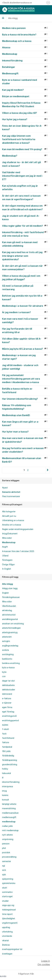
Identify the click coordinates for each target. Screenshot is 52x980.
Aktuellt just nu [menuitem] (9, 516)
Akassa (26, 47)
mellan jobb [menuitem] (7, 826)
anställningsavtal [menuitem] (10, 619)
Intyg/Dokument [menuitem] (10, 534)
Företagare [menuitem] (7, 560)
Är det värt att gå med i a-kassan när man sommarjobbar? (26, 267)
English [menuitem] (5, 593)
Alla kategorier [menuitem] (9, 512)
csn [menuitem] (4, 676)
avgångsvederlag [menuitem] (10, 646)
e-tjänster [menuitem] (7, 703)
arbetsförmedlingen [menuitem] (11, 628)
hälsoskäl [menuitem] (6, 773)
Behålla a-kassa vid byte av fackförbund (26, 390)
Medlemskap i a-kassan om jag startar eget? (26, 357)
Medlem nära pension (26, 28)
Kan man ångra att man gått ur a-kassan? (26, 423)
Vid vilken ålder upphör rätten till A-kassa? (26, 340)
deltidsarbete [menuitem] (8, 685)
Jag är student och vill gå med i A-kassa (26, 217)
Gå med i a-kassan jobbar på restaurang (26, 287)
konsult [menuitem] (6, 800)
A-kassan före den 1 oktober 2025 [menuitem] (18, 551)
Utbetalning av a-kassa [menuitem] (13, 520)
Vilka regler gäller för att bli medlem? (26, 226)
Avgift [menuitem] (5, 547)
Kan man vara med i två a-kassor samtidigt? (26, 320)
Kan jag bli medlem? (26, 90)
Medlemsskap (26, 54)
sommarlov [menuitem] (7, 892)
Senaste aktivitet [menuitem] (11, 492)
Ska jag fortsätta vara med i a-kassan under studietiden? (26, 450)
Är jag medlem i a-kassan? (26, 312)
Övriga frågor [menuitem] (8, 564)
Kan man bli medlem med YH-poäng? (26, 149)
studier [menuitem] (5, 901)
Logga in (45, 961)
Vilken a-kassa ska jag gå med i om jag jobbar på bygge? (26, 277)
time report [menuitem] (7, 914)
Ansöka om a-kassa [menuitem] (12, 525)
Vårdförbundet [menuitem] (9, 606)
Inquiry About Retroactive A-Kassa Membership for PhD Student (26, 104)
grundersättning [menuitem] (10, 764)
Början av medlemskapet (26, 96)
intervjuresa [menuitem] (7, 786)
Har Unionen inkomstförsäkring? (26, 399)
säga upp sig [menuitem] (8, 905)
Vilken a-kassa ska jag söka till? (26, 113)
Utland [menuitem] (5, 556)
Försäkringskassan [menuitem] (11, 597)
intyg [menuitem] (4, 791)
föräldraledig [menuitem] (8, 756)
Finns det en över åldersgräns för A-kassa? (26, 127)
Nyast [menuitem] (5, 488)
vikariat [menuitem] (5, 941)
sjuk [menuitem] (4, 875)
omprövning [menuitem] (8, 839)
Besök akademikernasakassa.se (17, 3)
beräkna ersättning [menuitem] (11, 663)
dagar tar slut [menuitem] (8, 681)
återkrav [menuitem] (6, 945)
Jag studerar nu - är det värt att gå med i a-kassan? (26, 164)
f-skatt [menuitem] (6, 729)
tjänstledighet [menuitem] (9, 918)
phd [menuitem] (4, 848)
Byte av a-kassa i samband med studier (26, 82)
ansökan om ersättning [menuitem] (13, 624)
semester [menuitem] (7, 861)
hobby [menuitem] (5, 769)
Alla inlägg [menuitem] (7, 584)
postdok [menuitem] (6, 852)
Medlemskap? (26, 156)
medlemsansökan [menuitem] (10, 813)
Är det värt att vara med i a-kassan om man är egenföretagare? (26, 197)
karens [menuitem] (5, 795)
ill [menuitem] (3, 778)
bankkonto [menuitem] (7, 659)
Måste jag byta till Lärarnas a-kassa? (26, 349)
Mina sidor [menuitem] (7, 538)
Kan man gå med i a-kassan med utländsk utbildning (26, 244)
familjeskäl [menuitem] (7, 747)
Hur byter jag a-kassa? (26, 119)
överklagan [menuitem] (7, 954)
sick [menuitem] (4, 870)
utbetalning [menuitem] (7, 932)
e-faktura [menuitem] (7, 698)
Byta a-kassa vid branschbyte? (26, 34)
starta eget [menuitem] (7, 896)
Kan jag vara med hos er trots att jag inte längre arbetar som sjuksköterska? (26, 256)
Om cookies (44, 964)
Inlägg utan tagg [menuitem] (10, 588)
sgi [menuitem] (3, 866)
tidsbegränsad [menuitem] (9, 910)
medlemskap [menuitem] (9, 822)
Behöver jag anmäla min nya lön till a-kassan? (26, 297)
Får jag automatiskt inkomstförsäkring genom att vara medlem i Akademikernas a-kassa (26, 379)
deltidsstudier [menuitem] (9, 690)
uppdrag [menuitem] (6, 927)
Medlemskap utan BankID (26, 415)
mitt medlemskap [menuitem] (10, 830)
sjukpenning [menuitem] (8, 879)
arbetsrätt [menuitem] (7, 637)
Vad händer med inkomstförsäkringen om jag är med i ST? (26, 176)
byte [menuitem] (4, 672)
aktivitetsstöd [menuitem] (9, 615)
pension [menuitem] (6, 844)
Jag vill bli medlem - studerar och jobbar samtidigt (26, 367)
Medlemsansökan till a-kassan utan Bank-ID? (26, 460)
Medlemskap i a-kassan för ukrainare (26, 306)
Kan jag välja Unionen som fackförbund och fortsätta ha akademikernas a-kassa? (26, 139)
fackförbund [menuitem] (8, 738)
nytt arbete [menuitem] (7, 835)
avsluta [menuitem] (5, 650)
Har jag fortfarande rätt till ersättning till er (26, 330)
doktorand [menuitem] (7, 694)
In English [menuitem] (7, 569)
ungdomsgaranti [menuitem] (10, 923)
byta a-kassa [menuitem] (8, 668)
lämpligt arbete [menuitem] (9, 804)
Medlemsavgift (26, 73)
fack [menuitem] (4, 734)
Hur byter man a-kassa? (26, 432)
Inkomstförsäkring (26, 60)
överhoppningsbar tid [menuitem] (12, 949)
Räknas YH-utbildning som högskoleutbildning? (26, 407)
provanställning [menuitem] (9, 857)
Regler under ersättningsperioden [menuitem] (18, 529)
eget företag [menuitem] (8, 712)
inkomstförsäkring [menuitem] (11, 782)
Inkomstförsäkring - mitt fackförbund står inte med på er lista (26, 234)
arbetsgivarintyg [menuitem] (10, 632)
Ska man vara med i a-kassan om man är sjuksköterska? (26, 440)
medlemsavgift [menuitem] (9, 817)
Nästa (48, 470)
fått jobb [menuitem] (6, 751)
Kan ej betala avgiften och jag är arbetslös (26, 187)
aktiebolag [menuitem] (7, 610)
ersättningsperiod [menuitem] (10, 721)
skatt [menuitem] (5, 888)
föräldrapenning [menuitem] (9, 760)
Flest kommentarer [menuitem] (11, 496)
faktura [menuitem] (6, 742)
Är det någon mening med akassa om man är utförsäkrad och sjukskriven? (26, 207)
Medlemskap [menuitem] (9, 542)
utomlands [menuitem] (7, 936)
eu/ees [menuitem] (5, 725)
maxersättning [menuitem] (9, 808)
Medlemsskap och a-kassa (26, 41)
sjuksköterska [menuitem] (9, 883)
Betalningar (26, 67)
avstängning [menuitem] (8, 654)
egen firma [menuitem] (7, 707)
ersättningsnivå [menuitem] (9, 716)
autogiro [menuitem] (6, 641)
